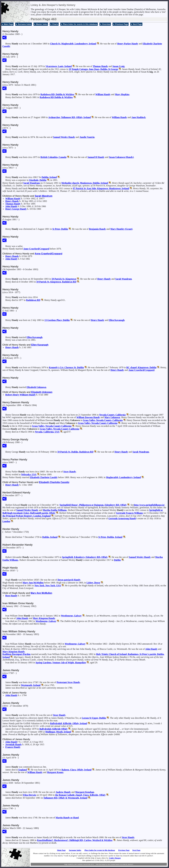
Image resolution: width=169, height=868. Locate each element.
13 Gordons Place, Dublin (57, 320)
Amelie (87, 137)
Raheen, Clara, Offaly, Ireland (77, 770)
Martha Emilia (55, 510)
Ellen (117, 320)
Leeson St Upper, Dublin (94, 718)
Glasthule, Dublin (38, 180)
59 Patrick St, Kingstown (64, 279)
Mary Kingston (44, 618)
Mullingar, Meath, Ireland (58, 732)
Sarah (31, 183)
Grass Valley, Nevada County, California (103, 420)
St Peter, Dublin (60, 229)
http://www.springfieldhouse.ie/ (149, 505)
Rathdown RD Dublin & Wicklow (56, 97)
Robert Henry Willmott (21, 395)
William (103, 94)
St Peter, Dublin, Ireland (110, 537)
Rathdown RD (33, 300)
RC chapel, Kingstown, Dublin (141, 367)
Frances (13, 747)
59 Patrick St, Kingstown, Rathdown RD (56, 282)
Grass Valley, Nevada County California (98, 423)
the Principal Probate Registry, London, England (26, 516)
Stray (70, 472)
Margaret (55, 772)
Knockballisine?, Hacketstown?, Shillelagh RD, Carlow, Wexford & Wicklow (75, 840)
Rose (11, 596)
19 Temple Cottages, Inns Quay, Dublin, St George (93, 69)
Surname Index (25, 24)
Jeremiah (14, 744)
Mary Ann (33, 583)
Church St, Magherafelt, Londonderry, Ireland (73, 44)
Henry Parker (128, 44)
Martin (67, 818)
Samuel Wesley (64, 137)
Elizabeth (36, 387)
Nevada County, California (112, 415)
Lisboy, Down (93, 583)
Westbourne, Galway (71, 616)
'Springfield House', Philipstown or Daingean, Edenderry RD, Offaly (93, 505)
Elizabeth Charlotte (44, 477)
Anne (36, 249)
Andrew (63, 792)
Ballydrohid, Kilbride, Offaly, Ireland (69, 723)
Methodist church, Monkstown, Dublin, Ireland (85, 183)
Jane (138, 117)
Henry (12, 201)
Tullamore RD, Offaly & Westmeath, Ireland (65, 798)
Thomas (100, 66)
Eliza (30, 795)
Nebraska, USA (29, 474)
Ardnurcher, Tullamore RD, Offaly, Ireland (69, 117)
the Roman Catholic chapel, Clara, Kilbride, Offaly (80, 795)
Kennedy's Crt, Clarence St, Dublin (66, 367)
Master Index (42, 24)
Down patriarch (69, 580)
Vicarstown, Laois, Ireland (59, 66)
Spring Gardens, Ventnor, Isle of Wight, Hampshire (61, 663)
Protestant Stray (68, 682)
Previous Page (122, 24)
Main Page (8, 24)
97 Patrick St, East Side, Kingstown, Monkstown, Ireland (101, 188)
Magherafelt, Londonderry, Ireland (123, 477)
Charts (55, 24)
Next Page (137, 24)
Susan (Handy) (121, 157)
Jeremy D (130, 864)
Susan (118, 66)
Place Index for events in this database (80, 24)
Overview (106, 24)
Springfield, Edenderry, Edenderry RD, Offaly (85, 557)
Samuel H (96, 157)
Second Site (87, 864)
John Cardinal (111, 864)
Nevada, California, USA (47, 432)
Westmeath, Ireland (31, 685)
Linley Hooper (115, 858)
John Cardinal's (78, 864)
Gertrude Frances (129, 513)
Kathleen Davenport (16, 654)
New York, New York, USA (48, 586)
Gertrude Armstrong (122, 518)
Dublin (117, 560)
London (6, 521)
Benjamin (98, 229)
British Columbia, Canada (53, 157)
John (11, 206)
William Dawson (88, 417)
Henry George (16, 209)
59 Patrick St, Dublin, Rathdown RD (75, 452)
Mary (122, 94)
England (23, 770)
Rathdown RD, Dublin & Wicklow (57, 94)
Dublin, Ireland (49, 177)
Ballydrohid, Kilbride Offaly (53, 729)
